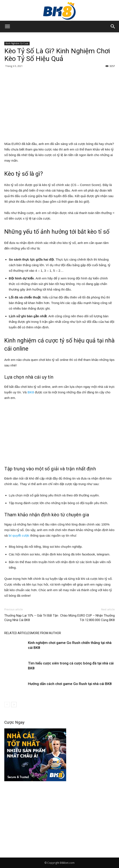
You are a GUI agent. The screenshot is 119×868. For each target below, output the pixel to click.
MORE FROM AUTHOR (46, 633)
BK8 (31, 392)
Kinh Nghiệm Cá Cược (17, 43)
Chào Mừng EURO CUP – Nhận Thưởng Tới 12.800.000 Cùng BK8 (87, 618)
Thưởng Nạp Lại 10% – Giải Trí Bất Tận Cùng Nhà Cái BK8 (31, 618)
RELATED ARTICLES (18, 633)
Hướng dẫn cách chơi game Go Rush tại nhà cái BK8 (70, 684)
